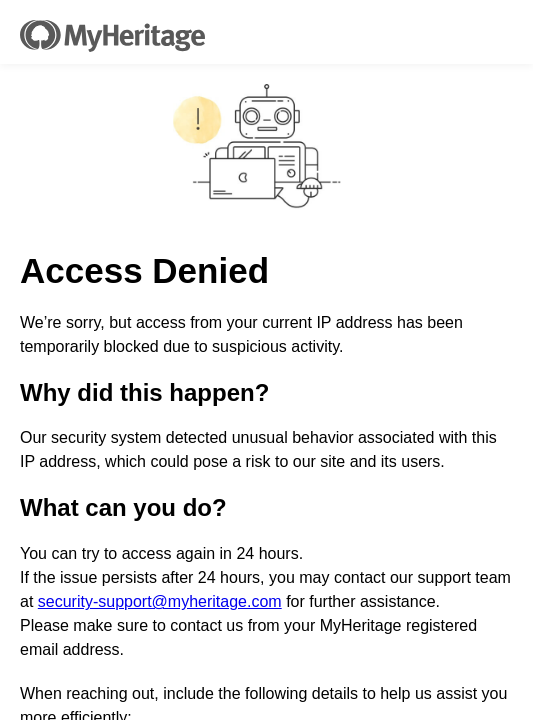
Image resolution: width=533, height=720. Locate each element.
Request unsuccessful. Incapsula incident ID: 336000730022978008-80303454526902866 (266, 360)
